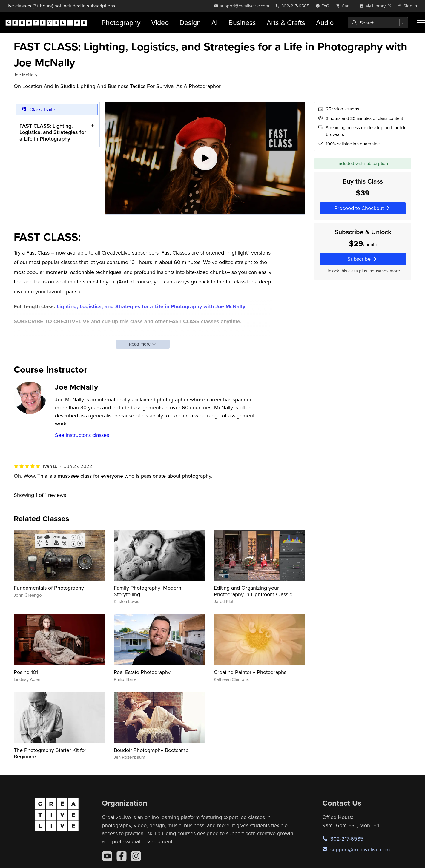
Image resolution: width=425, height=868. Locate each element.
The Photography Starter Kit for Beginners (50, 753)
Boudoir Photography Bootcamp (151, 750)
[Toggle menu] (421, 23)
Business (242, 23)
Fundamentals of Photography (49, 588)
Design (190, 23)
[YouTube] (107, 856)
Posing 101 (26, 672)
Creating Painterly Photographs (250, 672)
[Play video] (205, 158)
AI (215, 23)
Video (160, 23)
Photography (121, 23)
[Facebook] (122, 856)
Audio (325, 23)
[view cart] (344, 6)
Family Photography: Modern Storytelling (148, 591)
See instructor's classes (82, 435)
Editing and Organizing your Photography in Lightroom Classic (253, 591)
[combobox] (378, 23)
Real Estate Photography (142, 672)
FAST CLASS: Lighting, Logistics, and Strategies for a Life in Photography (53, 132)
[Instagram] (136, 856)
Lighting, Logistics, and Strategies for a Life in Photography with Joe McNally (151, 306)
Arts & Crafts (286, 23)
